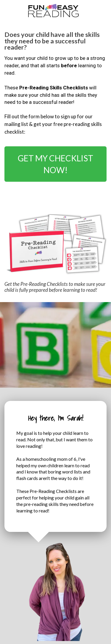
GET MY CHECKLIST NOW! (55, 164)
